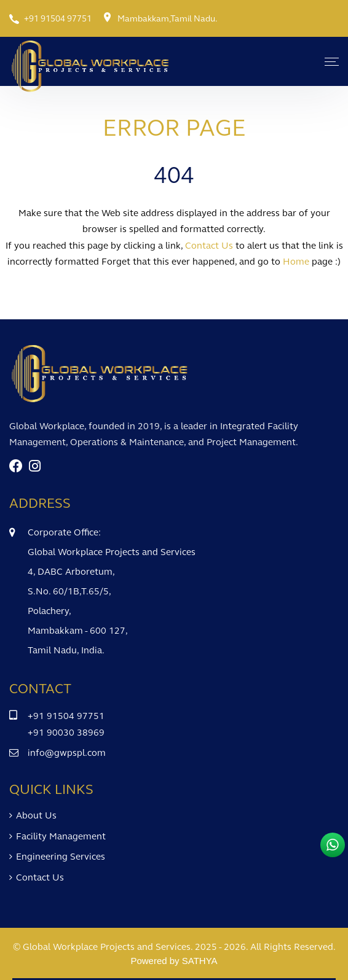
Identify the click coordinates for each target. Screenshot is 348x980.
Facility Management (61, 836)
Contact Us (40, 877)
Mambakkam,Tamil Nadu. (167, 19)
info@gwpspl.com (67, 753)
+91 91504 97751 (58, 19)
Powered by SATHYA (174, 961)
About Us (36, 815)
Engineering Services (61, 857)
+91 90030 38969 (66, 733)
